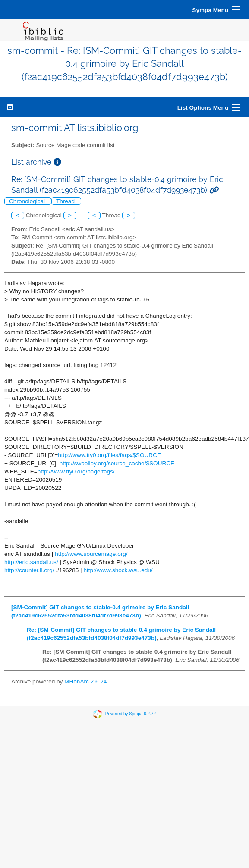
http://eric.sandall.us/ (31, 562)
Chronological (28, 201)
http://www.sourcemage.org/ (91, 554)
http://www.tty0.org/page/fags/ (76, 472)
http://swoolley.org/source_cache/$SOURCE (117, 463)
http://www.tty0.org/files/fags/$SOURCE (109, 455)
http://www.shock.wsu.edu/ (118, 570)
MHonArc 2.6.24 (85, 682)
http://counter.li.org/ (29, 570)
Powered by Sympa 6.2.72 (131, 714)
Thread (66, 201)
